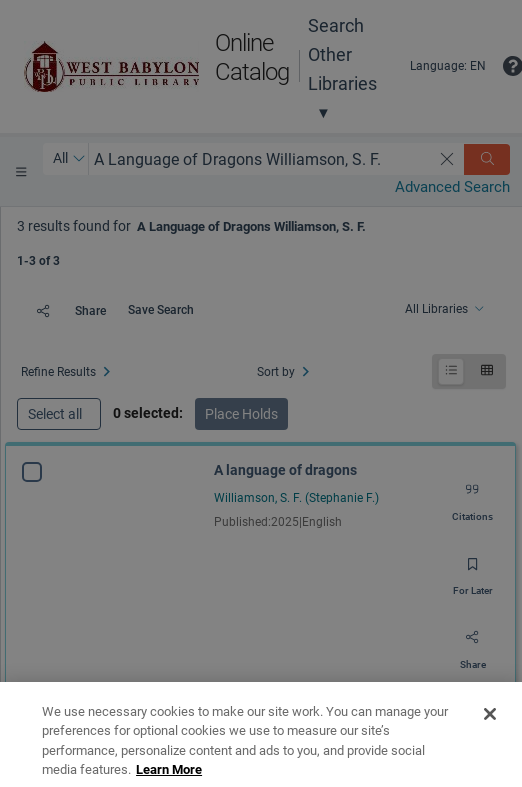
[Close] (490, 750)
